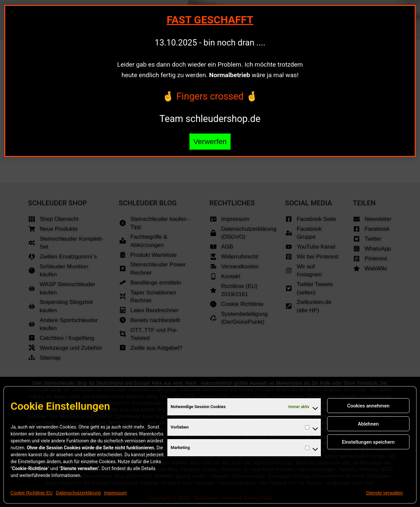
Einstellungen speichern (368, 442)
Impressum (115, 493)
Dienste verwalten (385, 493)
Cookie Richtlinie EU (32, 493)
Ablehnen (368, 424)
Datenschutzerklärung (78, 493)
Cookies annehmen (368, 406)
